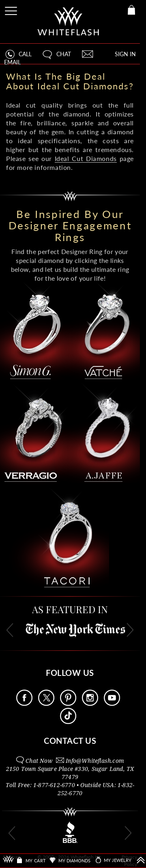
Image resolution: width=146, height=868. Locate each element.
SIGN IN (125, 54)
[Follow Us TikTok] (68, 722)
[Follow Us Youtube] (112, 704)
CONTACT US (70, 741)
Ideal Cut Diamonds (86, 158)
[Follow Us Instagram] (90, 704)
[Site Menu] (12, 10)
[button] (56, 58)
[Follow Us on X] (46, 704)
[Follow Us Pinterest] (68, 704)
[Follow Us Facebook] (24, 704)
